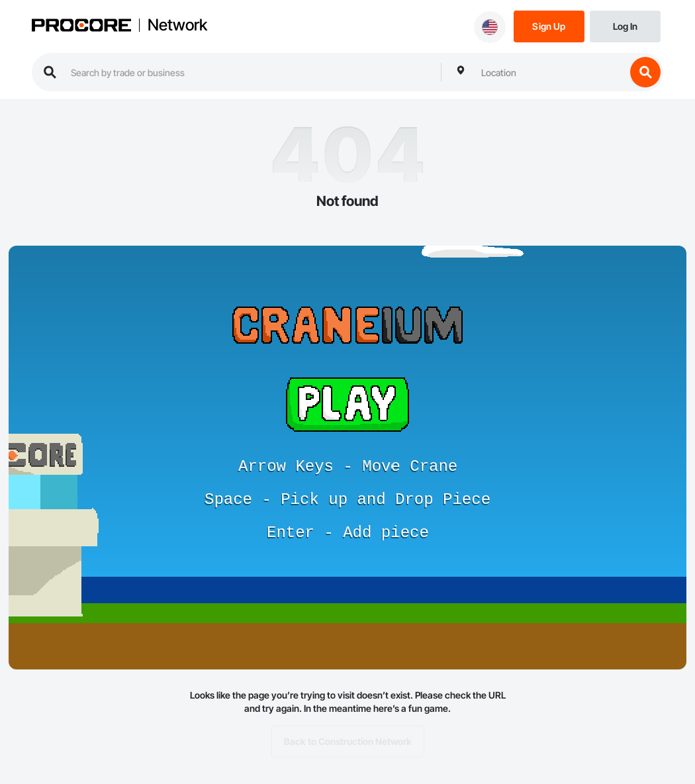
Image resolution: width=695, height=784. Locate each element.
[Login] (625, 25)
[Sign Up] (549, 25)
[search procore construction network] (249, 72)
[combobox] (550, 72)
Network (177, 25)
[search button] (645, 72)
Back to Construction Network (348, 742)
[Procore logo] (81, 27)
